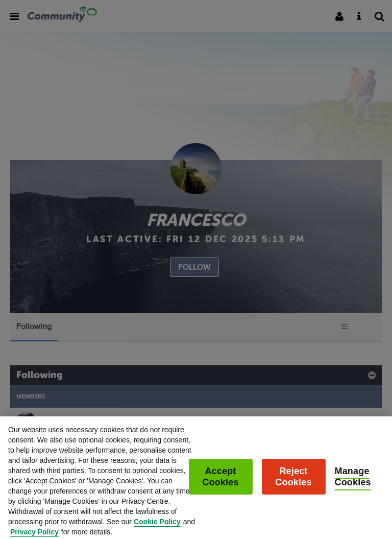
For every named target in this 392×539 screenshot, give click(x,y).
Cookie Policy (157, 526)
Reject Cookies (293, 481)
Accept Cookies (220, 481)
